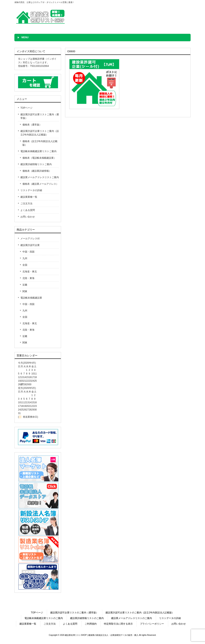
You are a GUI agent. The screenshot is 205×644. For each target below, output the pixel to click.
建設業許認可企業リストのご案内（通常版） (74, 613)
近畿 (25, 285)
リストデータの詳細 (31, 190)
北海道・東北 (30, 272)
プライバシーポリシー (152, 624)
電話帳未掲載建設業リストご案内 (38, 151)
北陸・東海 (28, 278)
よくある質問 (28, 210)
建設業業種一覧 (29, 197)
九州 (25, 258)
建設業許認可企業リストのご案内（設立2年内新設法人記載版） (140, 613)
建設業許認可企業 (30, 245)
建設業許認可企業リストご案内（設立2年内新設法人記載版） (40, 133)
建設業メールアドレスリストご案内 (40, 177)
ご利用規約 (91, 624)
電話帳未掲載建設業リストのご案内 (44, 618)
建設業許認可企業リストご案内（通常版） (40, 116)
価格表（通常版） (32, 125)
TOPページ (26, 108)
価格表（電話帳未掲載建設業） (39, 158)
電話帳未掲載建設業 (31, 298)
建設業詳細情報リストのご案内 (87, 618)
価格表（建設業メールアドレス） (40, 184)
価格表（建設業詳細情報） (37, 171)
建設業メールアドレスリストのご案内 (132, 618)
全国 (25, 265)
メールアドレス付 (30, 239)
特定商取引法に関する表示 (118, 624)
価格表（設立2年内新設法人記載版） (40, 143)
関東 (25, 291)
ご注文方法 (26, 204)
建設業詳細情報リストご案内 (36, 164)
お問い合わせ (28, 217)
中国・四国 (28, 252)
